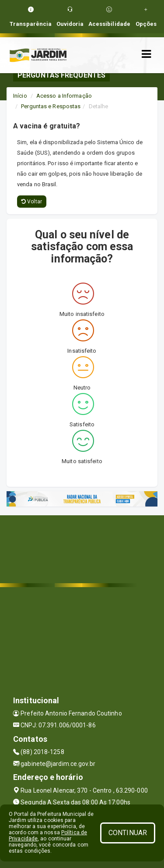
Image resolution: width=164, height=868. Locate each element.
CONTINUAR (128, 833)
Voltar (32, 202)
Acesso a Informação (64, 96)
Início (20, 96)
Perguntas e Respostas (51, 106)
